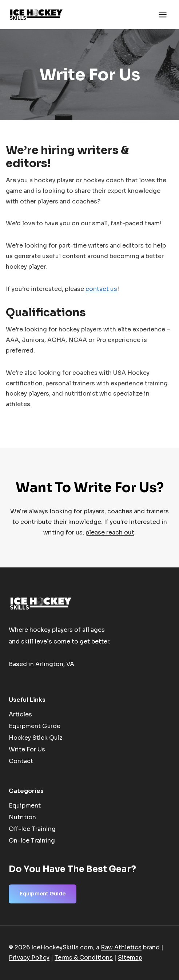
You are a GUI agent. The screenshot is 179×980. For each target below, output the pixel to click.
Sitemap (130, 958)
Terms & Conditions (84, 958)
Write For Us (27, 749)
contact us (101, 289)
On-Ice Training (32, 841)
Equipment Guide (35, 726)
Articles (20, 714)
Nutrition (22, 817)
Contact (21, 761)
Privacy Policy (29, 958)
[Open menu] (162, 14)
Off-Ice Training (32, 829)
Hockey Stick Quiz (36, 738)
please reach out (110, 532)
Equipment (25, 806)
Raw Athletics (121, 947)
